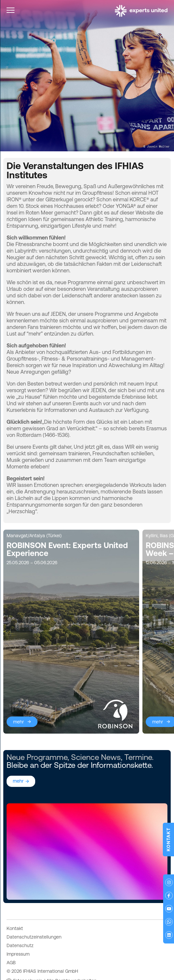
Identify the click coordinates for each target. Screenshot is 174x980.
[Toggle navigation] (11, 12)
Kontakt (15, 913)
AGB (11, 947)
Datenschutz (20, 930)
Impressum (18, 938)
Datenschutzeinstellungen (34, 921)
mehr (19, 706)
